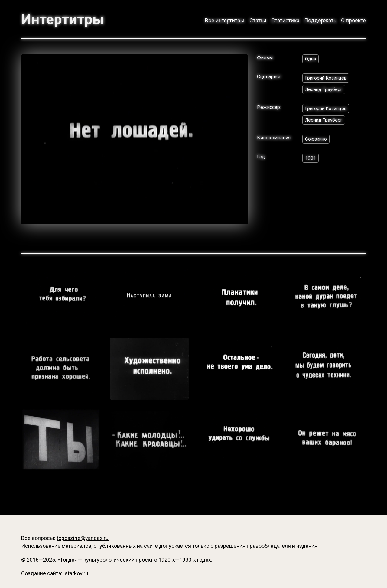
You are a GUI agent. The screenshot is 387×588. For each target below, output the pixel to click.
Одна (311, 59)
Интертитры (64, 19)
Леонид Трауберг (325, 90)
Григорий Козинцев (327, 78)
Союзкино (317, 140)
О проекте (353, 20)
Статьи (258, 20)
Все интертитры (225, 20)
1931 (311, 160)
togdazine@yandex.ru (83, 538)
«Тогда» (67, 560)
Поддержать (320, 20)
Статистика (285, 20)
